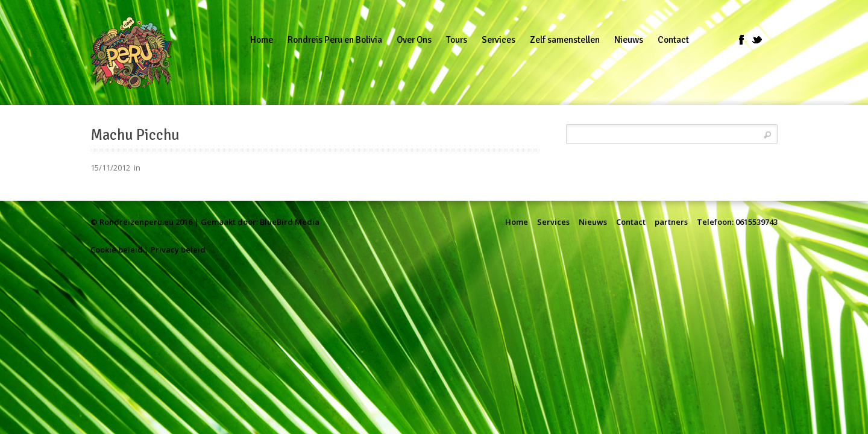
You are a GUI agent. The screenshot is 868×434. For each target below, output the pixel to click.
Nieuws (593, 222)
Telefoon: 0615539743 (737, 222)
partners (671, 222)
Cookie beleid (117, 250)
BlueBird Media (290, 222)
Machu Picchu (135, 135)
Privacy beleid (178, 250)
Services (553, 222)
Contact (631, 222)
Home (517, 222)
